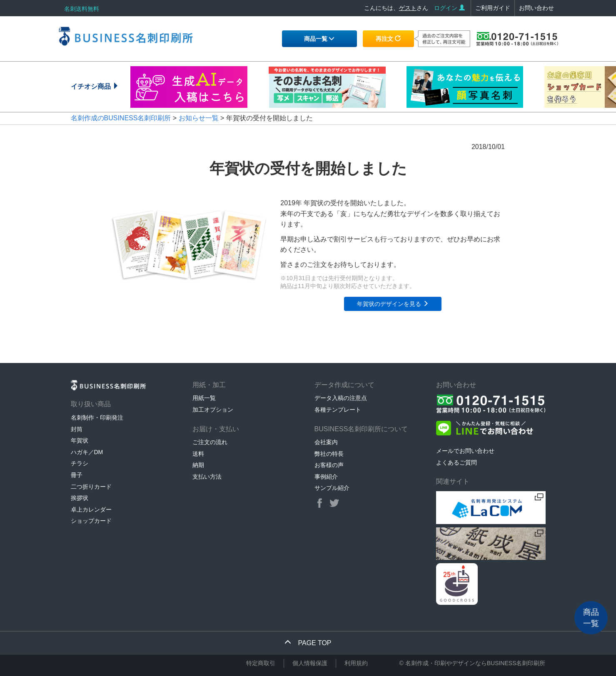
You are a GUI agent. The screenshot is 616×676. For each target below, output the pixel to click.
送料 (198, 454)
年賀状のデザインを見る (393, 304)
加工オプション (213, 410)
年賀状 (80, 440)
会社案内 (326, 442)
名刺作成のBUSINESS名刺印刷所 (121, 118)
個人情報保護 (310, 663)
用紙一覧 (204, 398)
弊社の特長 (329, 454)
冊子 (77, 475)
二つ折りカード (91, 487)
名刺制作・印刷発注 (97, 418)
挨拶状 (80, 498)
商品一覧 (319, 39)
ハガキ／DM (87, 452)
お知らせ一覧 (199, 118)
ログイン (449, 8)
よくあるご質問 (456, 462)
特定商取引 (261, 663)
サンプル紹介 (332, 488)
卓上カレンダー (91, 509)
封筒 (77, 429)
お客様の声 (329, 465)
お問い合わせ (536, 8)
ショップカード (91, 521)
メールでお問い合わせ (465, 451)
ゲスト (408, 8)
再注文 (388, 39)
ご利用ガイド (493, 8)
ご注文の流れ (210, 442)
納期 (198, 465)
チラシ (80, 463)
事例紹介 (326, 477)
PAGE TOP (308, 643)
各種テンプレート (338, 410)
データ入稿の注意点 (341, 398)
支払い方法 (207, 477)
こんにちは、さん (396, 8)
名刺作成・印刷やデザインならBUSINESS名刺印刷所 (475, 663)
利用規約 (356, 663)
